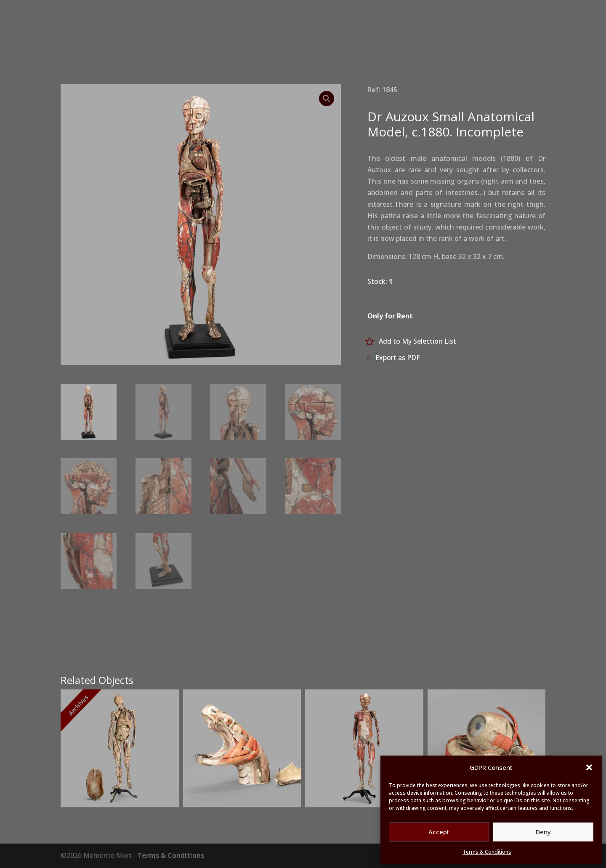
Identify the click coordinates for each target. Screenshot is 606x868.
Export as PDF (398, 358)
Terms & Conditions (487, 852)
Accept (439, 832)
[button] (589, 767)
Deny (543, 832)
